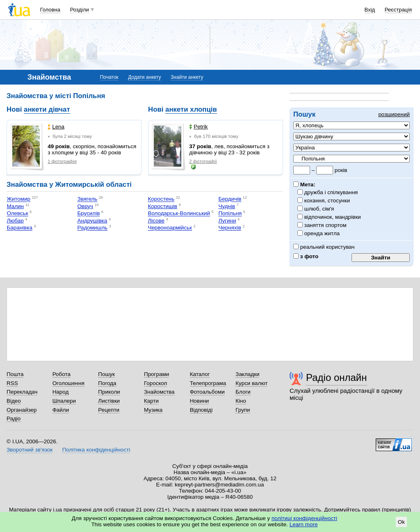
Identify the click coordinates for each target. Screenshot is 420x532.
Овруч (85, 206)
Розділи (80, 10)
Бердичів (230, 199)
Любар (15, 221)
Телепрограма (208, 383)
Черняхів (229, 228)
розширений (394, 114)
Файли (61, 410)
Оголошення (68, 383)
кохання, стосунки (327, 201)
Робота (62, 374)
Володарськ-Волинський (179, 214)
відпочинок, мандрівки (333, 217)
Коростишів (162, 206)
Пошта (15, 374)
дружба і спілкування (331, 192)
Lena (56, 127)
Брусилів (88, 214)
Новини (200, 401)
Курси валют (251, 383)
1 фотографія (62, 161)
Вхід (370, 10)
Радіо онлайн (337, 377)
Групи (243, 410)
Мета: (304, 185)
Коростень (161, 199)
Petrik (198, 127)
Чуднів (227, 206)
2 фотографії (203, 161)
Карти (151, 401)
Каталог (200, 374)
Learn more (304, 524)
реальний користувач (324, 247)
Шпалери (64, 401)
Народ (61, 392)
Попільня (230, 214)
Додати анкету (144, 77)
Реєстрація (398, 10)
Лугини (227, 221)
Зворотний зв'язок (30, 450)
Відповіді (201, 410)
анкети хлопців (191, 109)
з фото (306, 256)
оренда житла (322, 233)
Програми (156, 374)
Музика (153, 410)
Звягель (87, 199)
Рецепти (109, 410)
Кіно (241, 401)
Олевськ (17, 214)
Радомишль (92, 228)
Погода (107, 383)
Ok (401, 522)
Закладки (247, 374)
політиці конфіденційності (304, 518)
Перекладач (22, 392)
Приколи (109, 392)
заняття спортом (326, 225)
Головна (50, 10)
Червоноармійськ (170, 228)
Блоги (243, 392)
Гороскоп (155, 383)
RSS (12, 383)
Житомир (18, 199)
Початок (109, 77)
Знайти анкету (187, 77)
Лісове (156, 221)
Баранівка (19, 228)
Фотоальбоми (207, 392)
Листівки (109, 401)
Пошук (106, 374)
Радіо (14, 418)
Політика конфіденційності (96, 450)
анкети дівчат (47, 109)
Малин (15, 206)
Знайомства (159, 392)
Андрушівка (92, 221)
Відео (14, 401)
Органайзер (22, 410)
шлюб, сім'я (319, 209)
